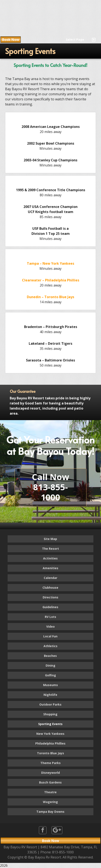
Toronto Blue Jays (50, 753)
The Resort (50, 549)
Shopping (50, 714)
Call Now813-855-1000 (50, 487)
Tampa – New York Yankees (50, 263)
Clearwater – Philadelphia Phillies (51, 280)
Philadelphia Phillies (50, 743)
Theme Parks (50, 763)
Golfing (50, 675)
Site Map (50, 539)
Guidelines (50, 607)
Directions (50, 597)
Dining (50, 665)
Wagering (50, 802)
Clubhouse (50, 588)
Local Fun (50, 636)
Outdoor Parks (50, 704)
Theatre (50, 792)
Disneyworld (50, 773)
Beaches (50, 656)
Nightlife (50, 695)
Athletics (50, 646)
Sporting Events (50, 724)
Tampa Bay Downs (50, 812)
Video (50, 626)
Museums (50, 685)
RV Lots (50, 617)
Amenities (50, 568)
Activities (50, 558)
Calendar (50, 578)
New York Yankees (50, 734)
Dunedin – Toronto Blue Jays (50, 297)
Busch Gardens (50, 782)
